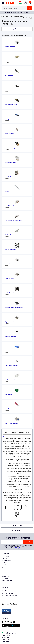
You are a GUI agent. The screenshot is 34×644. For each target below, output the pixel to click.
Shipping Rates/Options (8, 580)
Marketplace (5, 558)
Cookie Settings (6, 641)
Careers (4, 562)
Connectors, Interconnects (18, 16)
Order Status (5, 578)
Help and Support (6, 576)
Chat (4, 591)
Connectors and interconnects (11, 437)
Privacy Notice (19, 548)
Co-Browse (6, 598)
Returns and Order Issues (8, 582)
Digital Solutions (6, 566)
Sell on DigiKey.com (7, 560)
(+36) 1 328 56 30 (8, 593)
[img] (10, 3)
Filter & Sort (18, 29)
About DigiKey (5, 556)
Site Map (4, 564)
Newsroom (4, 568)
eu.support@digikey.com (9, 596)
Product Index (5, 16)
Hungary (5, 632)
